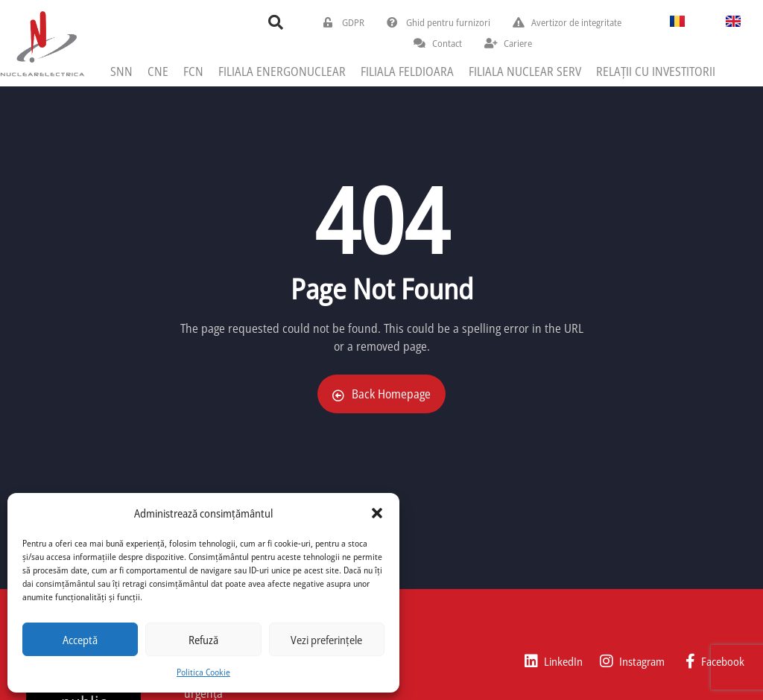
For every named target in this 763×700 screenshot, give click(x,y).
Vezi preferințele (326, 640)
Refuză (203, 640)
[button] (377, 513)
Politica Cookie (203, 672)
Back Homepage (381, 394)
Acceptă (80, 640)
